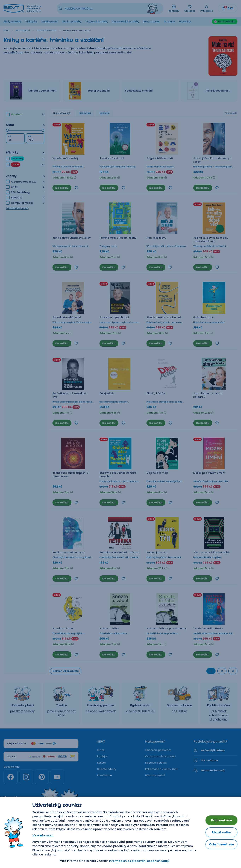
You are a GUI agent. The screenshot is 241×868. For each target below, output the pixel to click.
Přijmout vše (222, 820)
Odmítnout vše (221, 844)
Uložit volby (222, 832)
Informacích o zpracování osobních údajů (139, 861)
